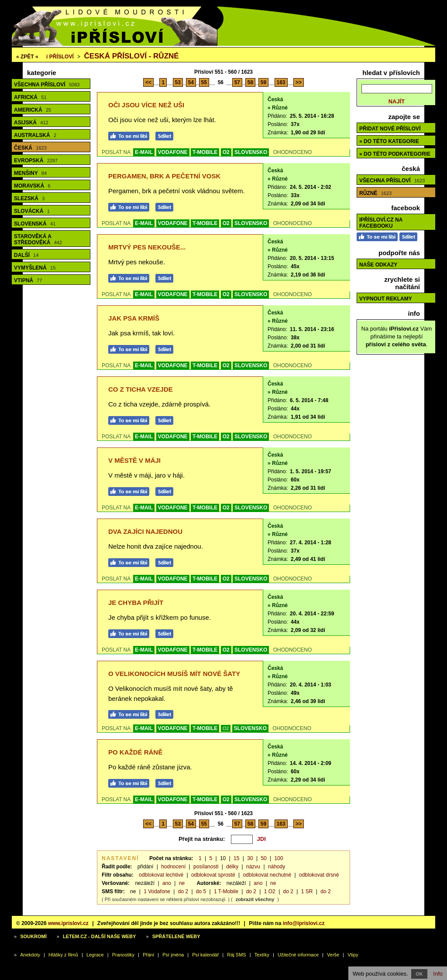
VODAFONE (173, 152)
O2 (226, 152)
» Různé (278, 108)
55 (204, 82)
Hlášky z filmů (63, 955)
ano (167, 883)
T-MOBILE (205, 152)
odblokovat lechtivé (161, 875)
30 (250, 858)
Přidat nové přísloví (390, 129)
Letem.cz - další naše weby (99, 936)
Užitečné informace (298, 955)
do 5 (201, 891)
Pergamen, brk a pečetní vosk (164, 176)
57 (237, 82)
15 (236, 858)
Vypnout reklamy (386, 299)
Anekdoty (30, 955)
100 (279, 858)
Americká (33, 110)
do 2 (183, 891)
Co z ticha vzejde (141, 389)
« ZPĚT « (27, 57)
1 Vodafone (157, 891)
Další (26, 255)
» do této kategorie (389, 141)
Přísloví (60, 57)
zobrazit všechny (255, 899)
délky (232, 867)
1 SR (307, 891)
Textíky (262, 955)
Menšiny (30, 173)
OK (419, 974)
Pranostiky (123, 955)
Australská (35, 135)
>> (299, 82)
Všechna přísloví (47, 85)
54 (191, 82)
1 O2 (270, 891)
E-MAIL (144, 152)
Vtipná (28, 280)
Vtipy (353, 955)
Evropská (36, 160)
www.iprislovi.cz (68, 923)
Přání (148, 955)
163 (281, 82)
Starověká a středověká (38, 239)
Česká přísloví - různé (131, 56)
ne (182, 883)
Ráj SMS (236, 955)
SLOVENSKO (251, 152)
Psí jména (173, 955)
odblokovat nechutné (267, 875)
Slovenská (35, 224)
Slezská (29, 198)
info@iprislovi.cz (304, 923)
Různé (375, 193)
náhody (277, 867)
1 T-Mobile (226, 891)
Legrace (95, 955)
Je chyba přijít (136, 603)
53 (178, 82)
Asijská (31, 123)
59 (263, 82)
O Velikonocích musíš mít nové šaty (174, 674)
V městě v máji (134, 460)
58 (250, 82)
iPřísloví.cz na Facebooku (381, 223)
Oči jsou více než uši (146, 105)
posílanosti (206, 867)
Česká (30, 148)
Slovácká (32, 211)
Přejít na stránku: (202, 839)
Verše (333, 955)
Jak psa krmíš (134, 318)
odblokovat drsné (319, 875)
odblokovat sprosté (213, 875)
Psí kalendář (205, 955)
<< (148, 82)
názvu (253, 867)
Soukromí (33, 936)
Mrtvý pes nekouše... (147, 247)
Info (438, 974)
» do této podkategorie (395, 154)
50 (263, 858)
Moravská (32, 186)
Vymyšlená (35, 268)
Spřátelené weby (176, 936)
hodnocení (173, 867)
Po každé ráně (135, 752)
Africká (30, 97)
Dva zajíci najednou (145, 531)
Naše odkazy (378, 265)
